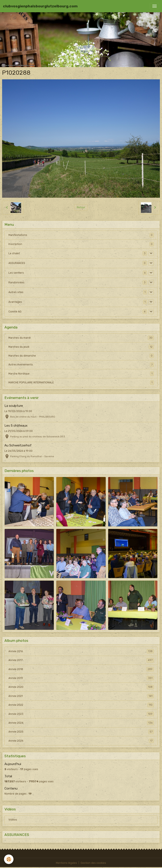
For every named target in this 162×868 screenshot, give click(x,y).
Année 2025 (81, 732)
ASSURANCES (17, 263)
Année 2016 (81, 651)
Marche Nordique (81, 374)
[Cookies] (9, 859)
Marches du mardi (81, 338)
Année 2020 (81, 687)
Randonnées (16, 283)
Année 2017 (81, 660)
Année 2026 (81, 741)
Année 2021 (81, 696)
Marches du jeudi (81, 347)
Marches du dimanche (81, 356)
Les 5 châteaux (16, 426)
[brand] (40, 6)
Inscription (15, 244)
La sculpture (14, 406)
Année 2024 (81, 723)
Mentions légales (66, 863)
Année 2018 (81, 669)
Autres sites (16, 292)
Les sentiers (16, 273)
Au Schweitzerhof (18, 445)
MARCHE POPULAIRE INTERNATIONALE (81, 383)
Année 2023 (81, 714)
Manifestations (18, 235)
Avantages (15, 302)
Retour (81, 207)
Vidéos (13, 820)
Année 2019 (81, 678)
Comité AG (15, 312)
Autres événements (81, 365)
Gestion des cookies (93, 863)
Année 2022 (81, 705)
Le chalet (14, 253)
